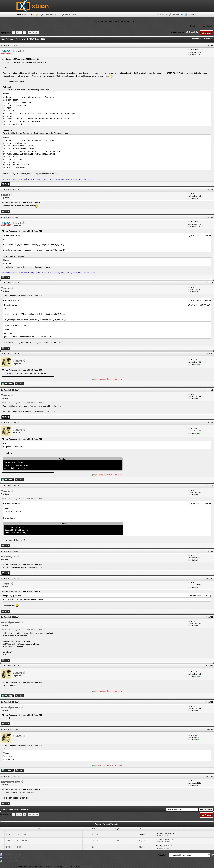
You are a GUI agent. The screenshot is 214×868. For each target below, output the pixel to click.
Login (41, 14)
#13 (211, 702)
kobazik (6, 195)
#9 (212, 551)
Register (50, 14)
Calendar (192, 14)
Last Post (159, 835)
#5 (212, 354)
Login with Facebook (68, 14)
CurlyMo (18, 361)
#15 (211, 776)
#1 (212, 45)
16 (118, 841)
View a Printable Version (13, 854)
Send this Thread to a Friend (14, 858)
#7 (212, 422)
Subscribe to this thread (12, 861)
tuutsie (166, 835)
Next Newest (21, 809)
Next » (36, 33)
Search (163, 14)
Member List (177, 14)
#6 (212, 390)
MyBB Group (86, 866)
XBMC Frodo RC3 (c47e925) (18, 841)
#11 (211, 617)
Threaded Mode (195, 39)
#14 (211, 729)
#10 (211, 578)
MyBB (65, 866)
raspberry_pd (9, 557)
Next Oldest (8, 809)
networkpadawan (11, 622)
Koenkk (17, 51)
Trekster (6, 288)
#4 (212, 283)
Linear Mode (208, 39)
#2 (212, 190)
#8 (212, 486)
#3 (212, 217)
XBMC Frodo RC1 (13, 847)
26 (118, 847)
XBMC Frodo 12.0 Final (16, 834)
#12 (211, 666)
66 (118, 834)
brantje (166, 848)
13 (30, 33)
